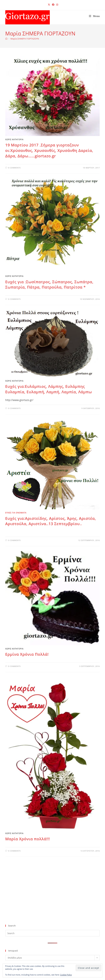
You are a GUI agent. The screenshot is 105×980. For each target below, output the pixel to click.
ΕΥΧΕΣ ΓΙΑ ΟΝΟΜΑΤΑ (16, 513)
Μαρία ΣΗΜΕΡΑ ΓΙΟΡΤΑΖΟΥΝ (25, 39)
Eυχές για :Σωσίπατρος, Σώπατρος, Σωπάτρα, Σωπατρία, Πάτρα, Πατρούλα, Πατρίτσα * (49, 284)
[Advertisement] (50, 896)
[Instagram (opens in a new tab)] (57, 5)
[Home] (6, 39)
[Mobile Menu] (94, 16)
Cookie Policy (66, 975)
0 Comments (14, 168)
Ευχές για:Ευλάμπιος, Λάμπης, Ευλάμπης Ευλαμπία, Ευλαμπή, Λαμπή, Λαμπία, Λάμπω (49, 389)
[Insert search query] (53, 933)
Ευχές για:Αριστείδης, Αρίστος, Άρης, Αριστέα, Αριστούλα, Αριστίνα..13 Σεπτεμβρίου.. (51, 521)
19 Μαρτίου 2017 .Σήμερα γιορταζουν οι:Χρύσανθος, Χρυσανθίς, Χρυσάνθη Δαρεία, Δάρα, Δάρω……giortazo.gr (49, 150)
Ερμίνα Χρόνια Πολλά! (27, 654)
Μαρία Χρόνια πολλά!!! (28, 839)
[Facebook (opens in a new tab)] (53, 5)
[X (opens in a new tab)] (49, 5)
